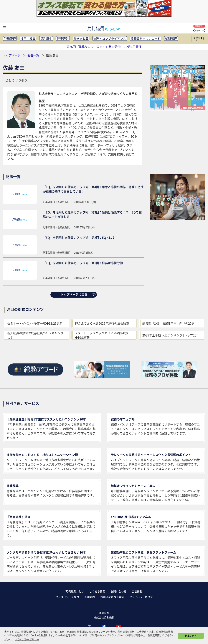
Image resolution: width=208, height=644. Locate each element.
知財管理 (171, 38)
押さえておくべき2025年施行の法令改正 (102, 323)
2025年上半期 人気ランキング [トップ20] (170, 335)
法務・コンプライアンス (110, 38)
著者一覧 (34, 55)
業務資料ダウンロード (146, 38)
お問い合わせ (118, 591)
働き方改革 (81, 38)
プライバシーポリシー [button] (27, 639)
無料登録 (200, 26)
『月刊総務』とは (74, 591)
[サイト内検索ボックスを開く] (203, 39)
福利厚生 (46, 38)
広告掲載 (137, 591)
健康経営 (63, 38)
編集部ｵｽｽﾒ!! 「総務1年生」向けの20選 (168, 323)
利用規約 (90, 597)
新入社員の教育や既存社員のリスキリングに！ (35, 335)
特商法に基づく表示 (112, 597)
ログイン (200, 30)
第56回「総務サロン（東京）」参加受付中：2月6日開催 (104, 47)
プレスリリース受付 (67, 597)
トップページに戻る (78, 294)
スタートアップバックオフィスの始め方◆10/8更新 (101, 335)
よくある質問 (97, 591)
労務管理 (10, 38)
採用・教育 (28, 38)
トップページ (12, 55)
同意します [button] (191, 635)
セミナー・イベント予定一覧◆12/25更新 (35, 323)
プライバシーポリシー (142, 597)
